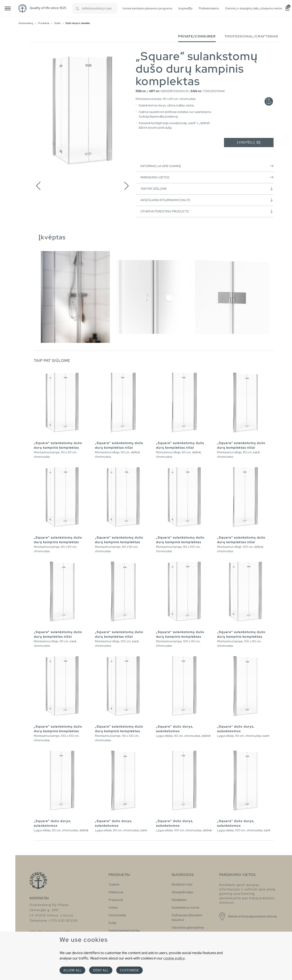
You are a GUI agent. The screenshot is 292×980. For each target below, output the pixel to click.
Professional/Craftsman (252, 36)
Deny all (101, 970)
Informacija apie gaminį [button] (207, 166)
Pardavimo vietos (207, 177)
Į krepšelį (249, 143)
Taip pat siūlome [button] (207, 189)
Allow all (72, 970)
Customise (129, 970)
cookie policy (174, 958)
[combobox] (100, 8)
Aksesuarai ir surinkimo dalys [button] (207, 200)
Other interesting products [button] (207, 211)
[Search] (77, 8)
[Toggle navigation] (8, 8)
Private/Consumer (197, 36)
